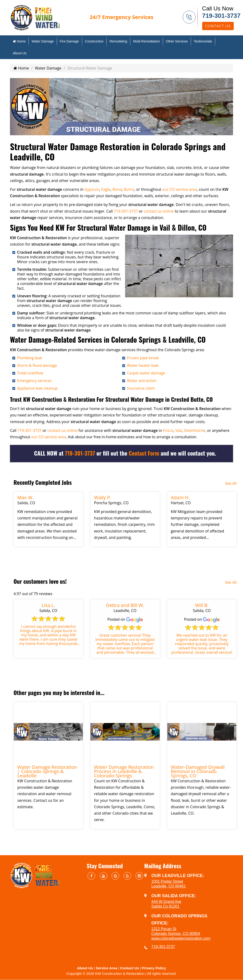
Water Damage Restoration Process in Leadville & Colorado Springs (124, 771)
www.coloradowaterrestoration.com (181, 938)
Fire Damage (69, 41)
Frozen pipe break (143, 358)
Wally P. (103, 497)
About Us (20, 53)
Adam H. (180, 497)
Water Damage (43, 41)
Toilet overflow (30, 373)
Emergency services (34, 381)
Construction (94, 41)
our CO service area (180, 189)
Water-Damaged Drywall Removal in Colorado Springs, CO (198, 771)
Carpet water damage (146, 373)
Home (19, 41)
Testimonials (203, 41)
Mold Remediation (147, 41)
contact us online (159, 211)
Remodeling (118, 41)
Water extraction (142, 381)
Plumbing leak (30, 358)
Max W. (26, 497)
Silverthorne (194, 430)
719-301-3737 (221, 16)
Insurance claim (141, 388)
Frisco (168, 430)
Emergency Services (121, 17)
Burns (129, 189)
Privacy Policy (154, 968)
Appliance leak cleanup (37, 388)
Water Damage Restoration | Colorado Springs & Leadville (47, 771)
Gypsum (92, 189)
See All (231, 483)
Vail (179, 430)
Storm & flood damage (37, 365)
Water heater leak (143, 365)
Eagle (106, 189)
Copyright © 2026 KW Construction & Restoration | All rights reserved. (121, 973)
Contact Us (218, 26)
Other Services (177, 41)
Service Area (107, 968)
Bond (117, 189)
